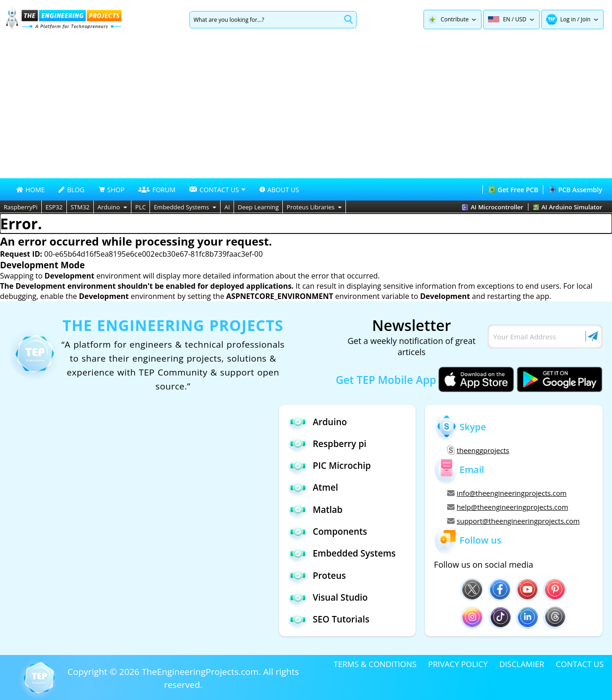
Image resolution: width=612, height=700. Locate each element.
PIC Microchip (329, 466)
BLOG (71, 190)
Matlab (315, 509)
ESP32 (54, 207)
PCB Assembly (576, 190)
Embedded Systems (185, 207)
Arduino (113, 207)
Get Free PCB (513, 190)
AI (227, 207)
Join (586, 19)
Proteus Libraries (314, 207)
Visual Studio (328, 598)
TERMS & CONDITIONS (375, 664)
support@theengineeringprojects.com (514, 521)
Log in (568, 19)
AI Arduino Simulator (568, 207)
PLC (140, 207)
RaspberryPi (21, 207)
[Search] (265, 20)
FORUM (157, 190)
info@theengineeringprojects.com (507, 493)
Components (328, 532)
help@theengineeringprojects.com (508, 507)
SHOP (111, 190)
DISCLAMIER (522, 664)
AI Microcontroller (492, 207)
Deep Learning (258, 207)
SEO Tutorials (329, 619)
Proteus (317, 575)
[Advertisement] (306, 109)
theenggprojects (478, 450)
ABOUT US (279, 190)
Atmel (313, 488)
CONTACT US (580, 664)
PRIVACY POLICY (458, 664)
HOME (31, 190)
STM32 (80, 207)
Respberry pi (327, 444)
